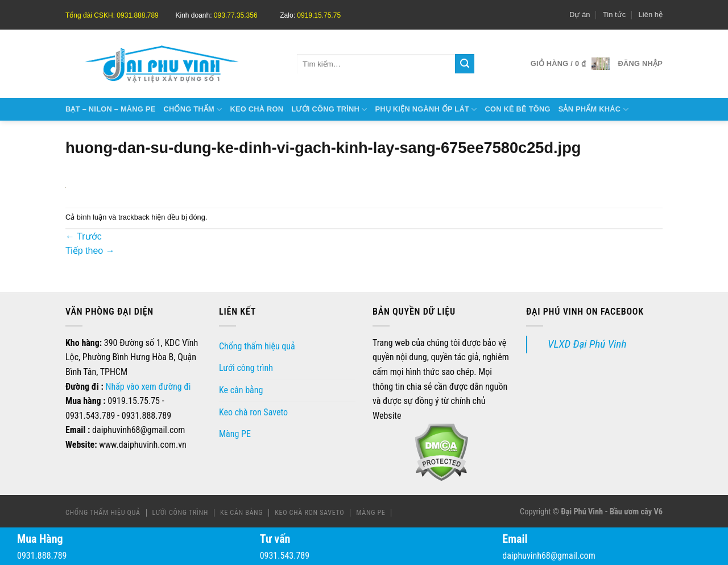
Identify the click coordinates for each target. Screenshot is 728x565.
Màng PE (235, 434)
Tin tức (614, 15)
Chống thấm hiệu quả (257, 346)
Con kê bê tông (517, 109)
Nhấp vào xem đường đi (148, 387)
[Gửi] (465, 64)
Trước (84, 236)
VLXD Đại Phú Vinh (587, 344)
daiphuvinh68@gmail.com (549, 556)
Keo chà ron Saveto (253, 412)
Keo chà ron (257, 109)
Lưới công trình (329, 110)
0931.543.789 (285, 556)
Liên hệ (651, 15)
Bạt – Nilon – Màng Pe (110, 109)
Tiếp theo (90, 251)
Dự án (580, 15)
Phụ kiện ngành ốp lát (426, 110)
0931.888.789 (42, 556)
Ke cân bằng (241, 390)
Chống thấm (193, 110)
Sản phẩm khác (593, 110)
